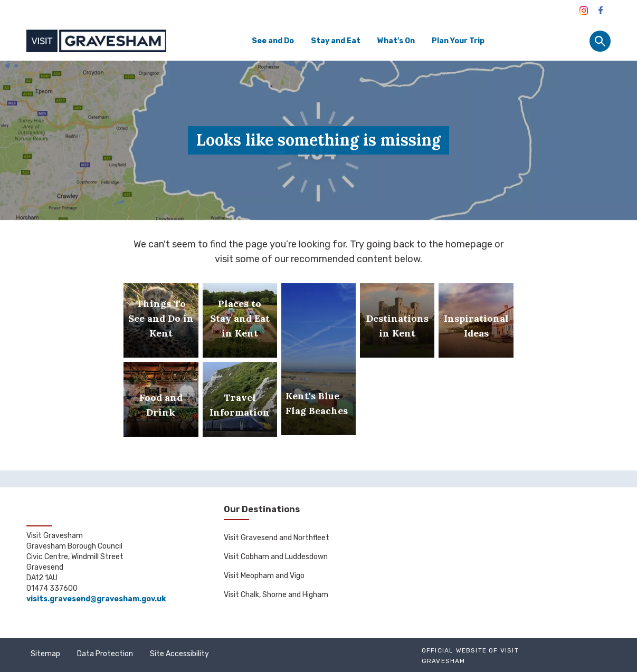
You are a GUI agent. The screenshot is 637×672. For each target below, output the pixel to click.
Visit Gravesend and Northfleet (277, 538)
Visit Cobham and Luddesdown (276, 557)
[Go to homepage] (96, 41)
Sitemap (45, 654)
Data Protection (105, 654)
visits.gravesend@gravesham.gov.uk (96, 599)
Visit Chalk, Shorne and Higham (276, 595)
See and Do (273, 41)
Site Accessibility (179, 654)
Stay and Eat (336, 41)
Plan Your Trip (458, 41)
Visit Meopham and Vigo (264, 576)
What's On (396, 41)
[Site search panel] (600, 41)
